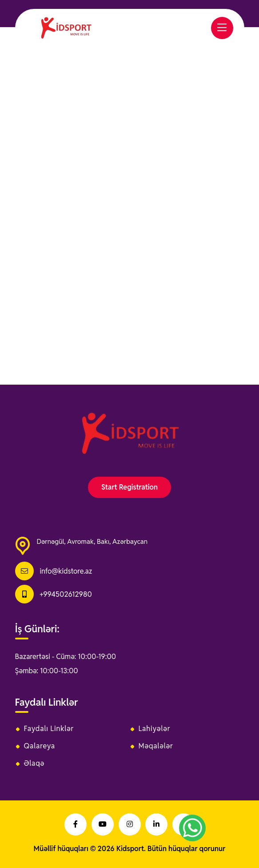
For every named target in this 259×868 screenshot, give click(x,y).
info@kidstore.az (66, 571)
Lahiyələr (155, 729)
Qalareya (40, 746)
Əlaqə (34, 764)
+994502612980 (66, 594)
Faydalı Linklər (49, 729)
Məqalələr (156, 746)
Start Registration (129, 487)
